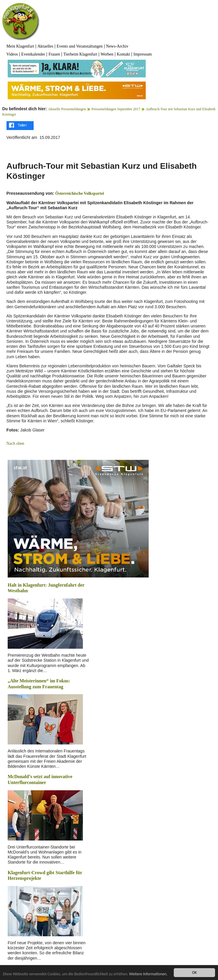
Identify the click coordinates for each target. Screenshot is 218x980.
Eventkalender (33, 54)
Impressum (142, 54)
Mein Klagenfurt (20, 46)
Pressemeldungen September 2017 (116, 109)
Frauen (54, 54)
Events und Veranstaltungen (80, 46)
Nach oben (15, 443)
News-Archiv (117, 46)
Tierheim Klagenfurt (80, 54)
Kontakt (123, 54)
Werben (107, 54)
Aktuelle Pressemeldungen (67, 109)
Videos (12, 54)
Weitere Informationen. (148, 974)
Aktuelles (45, 46)
